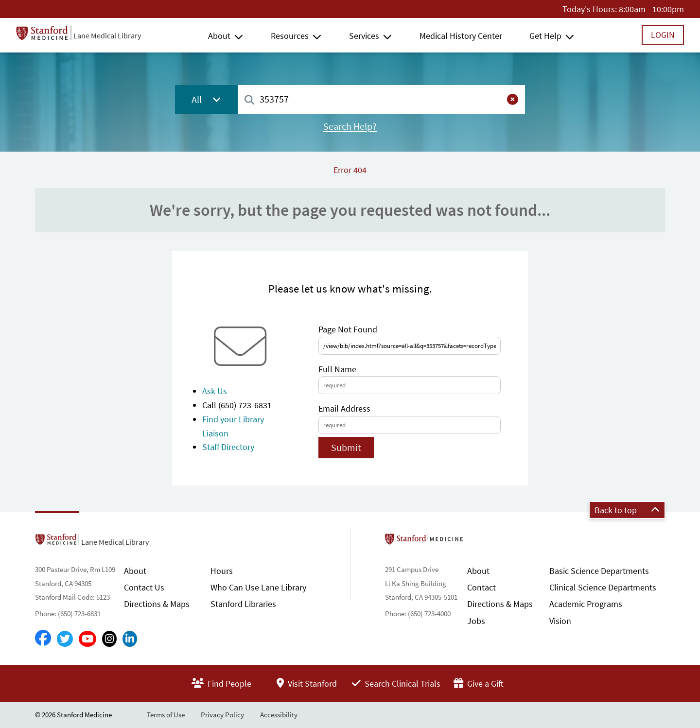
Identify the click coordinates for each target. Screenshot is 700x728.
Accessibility (279, 715)
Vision (560, 621)
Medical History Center (461, 36)
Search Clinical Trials (396, 684)
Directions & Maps (157, 604)
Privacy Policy (222, 715)
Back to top (627, 510)
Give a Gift (479, 684)
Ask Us (215, 391)
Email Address (344, 408)
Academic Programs (586, 604)
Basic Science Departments (599, 571)
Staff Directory (228, 447)
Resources (290, 36)
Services (364, 36)
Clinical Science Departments (603, 587)
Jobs (476, 621)
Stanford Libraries (243, 604)
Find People (221, 684)
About (219, 36)
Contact (481, 587)
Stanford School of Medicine (480, 542)
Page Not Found (348, 329)
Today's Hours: (590, 9)
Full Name (337, 369)
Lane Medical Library (107, 35)
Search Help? (350, 126)
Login (663, 35)
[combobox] (381, 99)
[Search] (249, 100)
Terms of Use (166, 715)
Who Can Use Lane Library (258, 587)
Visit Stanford (307, 684)
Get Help (545, 36)
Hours (222, 571)
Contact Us (144, 587)
